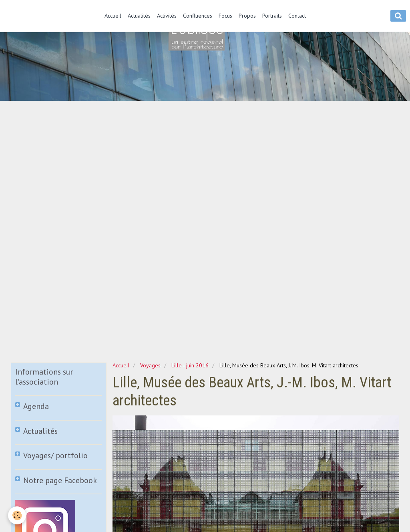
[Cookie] (17, 515)
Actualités (139, 16)
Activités (167, 16)
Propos (247, 16)
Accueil (113, 16)
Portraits (272, 16)
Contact (297, 16)
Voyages (150, 365)
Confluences (198, 16)
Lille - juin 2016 (190, 365)
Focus (225, 16)
